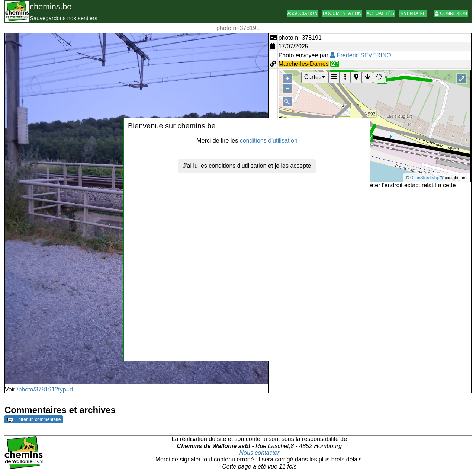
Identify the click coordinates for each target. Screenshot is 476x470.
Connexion (451, 13)
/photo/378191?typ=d (45, 389)
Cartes (315, 77)
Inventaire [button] (413, 13)
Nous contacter (260, 453)
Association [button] (303, 13)
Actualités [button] (380, 13)
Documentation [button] (342, 13)
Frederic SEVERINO (360, 55)
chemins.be (51, 7)
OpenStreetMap (425, 178)
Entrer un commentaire (34, 419)
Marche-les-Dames (304, 64)
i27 (335, 64)
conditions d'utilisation (269, 140)
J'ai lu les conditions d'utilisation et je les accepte (247, 166)
